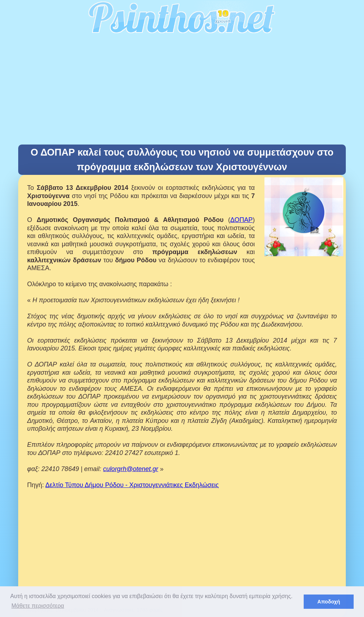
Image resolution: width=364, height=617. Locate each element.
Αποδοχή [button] (329, 602)
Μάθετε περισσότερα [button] (38, 606)
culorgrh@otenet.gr (131, 469)
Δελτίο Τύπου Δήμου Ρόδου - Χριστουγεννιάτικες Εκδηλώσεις (132, 485)
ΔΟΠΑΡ (241, 220)
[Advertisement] (182, 91)
